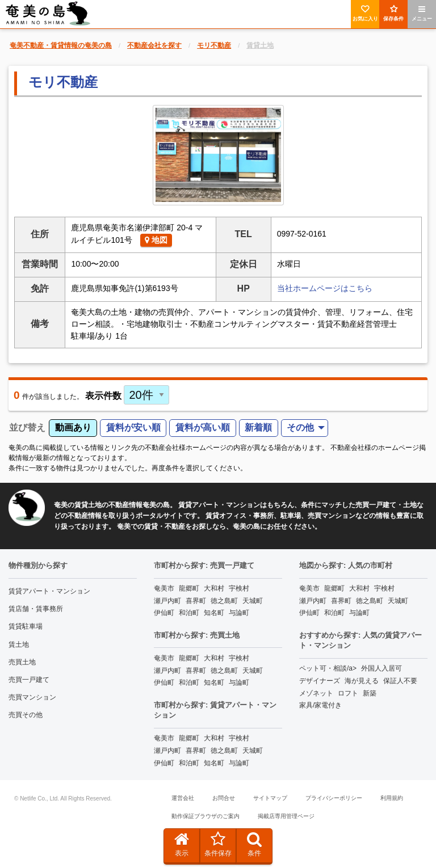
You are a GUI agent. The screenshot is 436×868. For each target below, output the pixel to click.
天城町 (253, 601)
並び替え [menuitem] (27, 427)
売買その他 (26, 715)
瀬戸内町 (167, 601)
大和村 (214, 588)
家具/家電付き (320, 705)
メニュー (422, 13)
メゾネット (316, 693)
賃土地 (19, 644)
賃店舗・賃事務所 (36, 609)
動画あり (73, 427)
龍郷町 (189, 588)
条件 (254, 844)
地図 (156, 240)
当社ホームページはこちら (325, 288)
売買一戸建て (29, 680)
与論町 (239, 613)
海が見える (362, 681)
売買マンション (32, 697)
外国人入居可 (381, 668)
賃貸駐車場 (26, 626)
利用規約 (392, 798)
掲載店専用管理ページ (286, 816)
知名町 (214, 613)
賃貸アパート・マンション (49, 591)
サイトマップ (270, 798)
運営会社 (183, 798)
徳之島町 (224, 601)
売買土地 (22, 662)
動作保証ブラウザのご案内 (206, 816)
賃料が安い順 (133, 427)
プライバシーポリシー (334, 798)
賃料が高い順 (203, 427)
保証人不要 (400, 681)
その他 (300, 427)
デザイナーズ (320, 681)
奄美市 (164, 588)
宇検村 (239, 588)
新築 (370, 693)
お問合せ (224, 798)
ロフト (348, 693)
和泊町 (189, 613)
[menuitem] (305, 428)
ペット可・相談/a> (328, 668)
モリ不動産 (63, 82)
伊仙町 (164, 613)
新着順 (258, 427)
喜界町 (196, 601)
